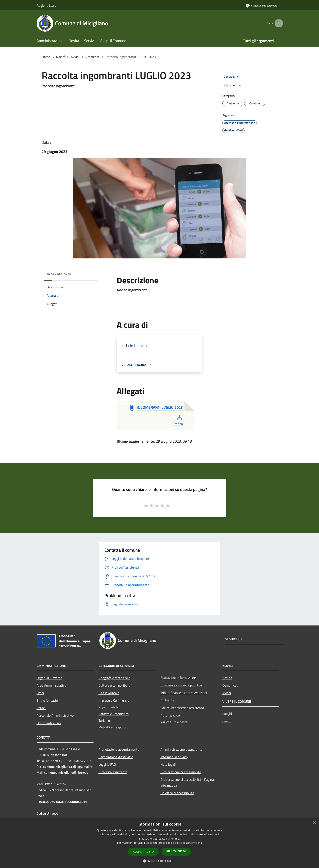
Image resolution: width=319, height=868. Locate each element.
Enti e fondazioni (49, 700)
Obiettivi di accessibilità (177, 793)
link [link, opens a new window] (200, 843)
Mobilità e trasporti (112, 727)
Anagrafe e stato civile (114, 678)
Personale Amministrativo (55, 715)
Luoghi (227, 714)
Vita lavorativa (109, 693)
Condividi (232, 77)
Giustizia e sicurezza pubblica (181, 685)
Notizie (227, 678)
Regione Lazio (46, 5)
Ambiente (93, 57)
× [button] (314, 822)
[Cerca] (278, 23)
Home (46, 57)
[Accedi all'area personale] (261, 6)
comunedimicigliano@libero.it (66, 772)
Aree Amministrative (51, 685)
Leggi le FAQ (107, 764)
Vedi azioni (233, 86)
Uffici (40, 693)
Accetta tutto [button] (143, 852)
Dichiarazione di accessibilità (181, 772)
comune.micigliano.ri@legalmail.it (68, 767)
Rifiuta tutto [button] (176, 851)
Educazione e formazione (178, 678)
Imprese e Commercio (114, 700)
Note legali (168, 764)
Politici (41, 708)
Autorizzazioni (171, 715)
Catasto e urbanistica (114, 714)
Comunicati (230, 685)
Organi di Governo (49, 678)
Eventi (227, 721)
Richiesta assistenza (113, 772)
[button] (160, 861)
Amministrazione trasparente (181, 749)
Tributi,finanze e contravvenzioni (184, 693)
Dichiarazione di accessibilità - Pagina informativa (187, 782)
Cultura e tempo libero (114, 685)
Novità (61, 57)
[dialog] (159, 843)
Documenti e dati (49, 723)
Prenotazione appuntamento (119, 749)
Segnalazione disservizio (116, 757)
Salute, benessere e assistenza (182, 708)
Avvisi (75, 57)
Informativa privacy (174, 757)
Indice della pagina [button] (59, 274)
